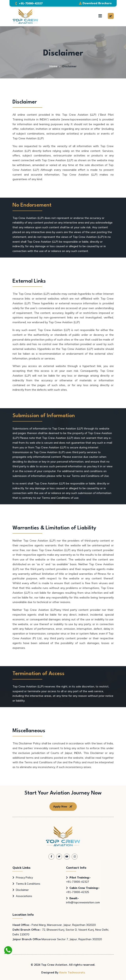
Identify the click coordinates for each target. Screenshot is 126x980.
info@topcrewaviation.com (83, 900)
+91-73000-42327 (78, 880)
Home (53, 66)
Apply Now (63, 807)
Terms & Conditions (26, 884)
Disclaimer (21, 890)
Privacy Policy (23, 878)
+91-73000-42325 (83, 890)
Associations (22, 896)
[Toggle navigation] (100, 16)
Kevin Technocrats (72, 972)
